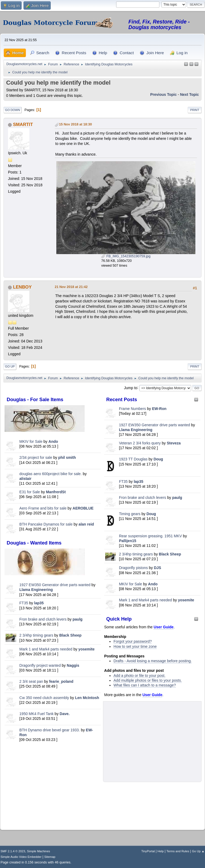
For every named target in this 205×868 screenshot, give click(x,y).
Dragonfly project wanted (40, 665)
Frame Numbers (133, 409)
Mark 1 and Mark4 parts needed (46, 649)
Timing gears (130, 514)
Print (195, 110)
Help (161, 851)
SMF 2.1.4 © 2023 (13, 851)
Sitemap (50, 857)
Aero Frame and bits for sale (43, 508)
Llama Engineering (36, 590)
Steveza (174, 443)
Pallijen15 (128, 541)
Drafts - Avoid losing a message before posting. (153, 661)
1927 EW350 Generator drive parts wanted (55, 585)
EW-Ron (159, 409)
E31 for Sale (30, 492)
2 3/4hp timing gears (36, 635)
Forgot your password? (133, 641)
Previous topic (163, 94)
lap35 (39, 603)
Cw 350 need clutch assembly (44, 698)
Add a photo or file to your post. (139, 676)
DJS (157, 568)
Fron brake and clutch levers (43, 619)
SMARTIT (23, 125)
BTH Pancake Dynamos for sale (46, 524)
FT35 (24, 603)
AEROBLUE (83, 508)
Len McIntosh (87, 698)
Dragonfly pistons (133, 568)
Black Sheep (70, 635)
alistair (25, 479)
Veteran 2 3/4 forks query (140, 443)
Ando (53, 441)
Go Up (10, 366)
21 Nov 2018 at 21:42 (71, 287)
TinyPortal (148, 851)
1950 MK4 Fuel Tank (37, 714)
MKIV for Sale (31, 441)
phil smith (67, 457)
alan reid (86, 524)
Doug (158, 459)
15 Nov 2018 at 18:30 (75, 124)
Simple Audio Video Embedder (21, 857)
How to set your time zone (135, 646)
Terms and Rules (178, 851)
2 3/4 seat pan (31, 681)
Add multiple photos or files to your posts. (148, 680)
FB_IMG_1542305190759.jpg (126, 256)
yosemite (87, 649)
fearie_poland (61, 681)
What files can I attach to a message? (145, 685)
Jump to (131, 388)
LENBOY (22, 287)
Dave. (64, 714)
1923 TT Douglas (133, 459)
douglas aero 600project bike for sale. (51, 474)
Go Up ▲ (198, 851)
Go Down (13, 110)
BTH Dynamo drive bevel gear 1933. (50, 730)
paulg (78, 619)
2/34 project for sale (36, 457)
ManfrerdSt (56, 492)
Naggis (73, 665)
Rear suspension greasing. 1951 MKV (151, 536)
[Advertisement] (53, 784)
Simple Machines (38, 851)
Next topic (189, 94)
